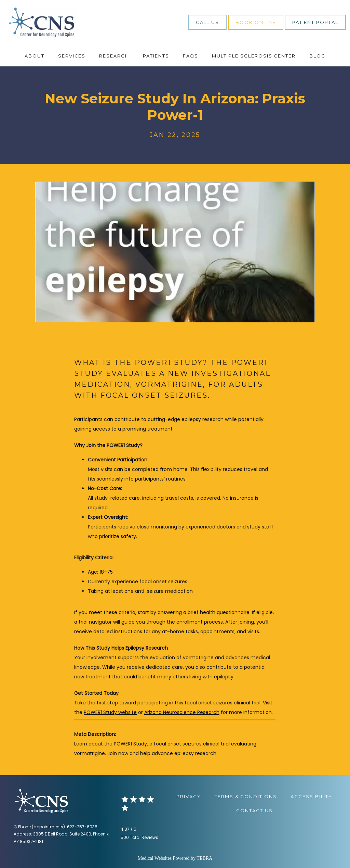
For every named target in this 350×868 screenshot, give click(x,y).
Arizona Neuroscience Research (182, 712)
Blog (317, 56)
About (35, 56)
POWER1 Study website (110, 712)
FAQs (191, 56)
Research (114, 56)
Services (72, 56)
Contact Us (254, 810)
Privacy (189, 796)
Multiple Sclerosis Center (254, 56)
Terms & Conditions (246, 796)
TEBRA (204, 858)
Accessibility (311, 796)
